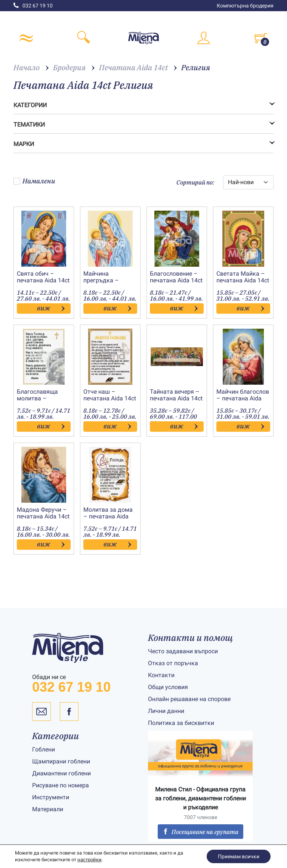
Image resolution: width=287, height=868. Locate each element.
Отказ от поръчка (173, 663)
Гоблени (44, 749)
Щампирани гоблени (61, 761)
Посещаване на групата (200, 832)
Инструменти (51, 797)
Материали (48, 809)
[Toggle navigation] (26, 38)
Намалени (34, 181)
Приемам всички (239, 856)
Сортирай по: (195, 182)
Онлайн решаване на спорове (189, 699)
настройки (90, 860)
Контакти (161, 675)
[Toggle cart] (261, 38)
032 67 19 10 (33, 6)
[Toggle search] (84, 38)
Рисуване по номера (61, 785)
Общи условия (168, 687)
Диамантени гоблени (61, 773)
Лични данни (166, 711)
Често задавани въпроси (183, 651)
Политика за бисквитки (181, 723)
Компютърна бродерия (245, 6)
